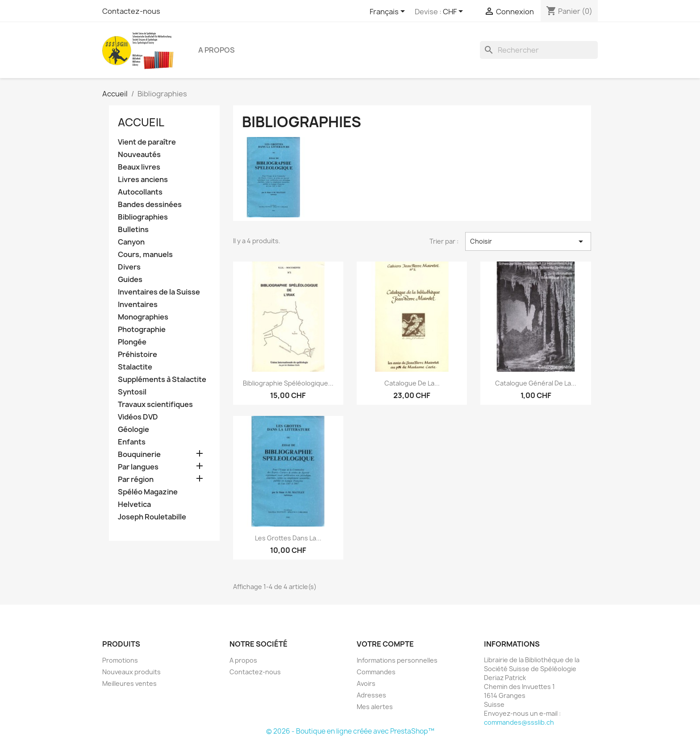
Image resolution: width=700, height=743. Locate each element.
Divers (129, 267)
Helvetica (134, 504)
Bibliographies (143, 217)
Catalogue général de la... (536, 383)
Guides (130, 280)
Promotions (120, 660)
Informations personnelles (397, 660)
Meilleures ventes (129, 683)
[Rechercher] (539, 50)
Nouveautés (139, 155)
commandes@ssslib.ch (519, 722)
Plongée (132, 342)
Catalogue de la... (412, 383)
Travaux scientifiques (155, 405)
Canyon (131, 242)
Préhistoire (137, 355)
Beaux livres (139, 167)
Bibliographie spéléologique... (288, 383)
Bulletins (133, 230)
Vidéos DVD (138, 417)
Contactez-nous (131, 11)
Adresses (371, 695)
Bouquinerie (139, 455)
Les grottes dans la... (288, 538)
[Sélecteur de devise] (454, 12)
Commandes (376, 672)
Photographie (142, 330)
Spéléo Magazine (148, 492)
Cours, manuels (145, 255)
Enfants (132, 442)
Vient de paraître (147, 142)
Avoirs (366, 683)
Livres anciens (143, 180)
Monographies (143, 317)
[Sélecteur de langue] (389, 12)
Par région (136, 479)
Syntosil (132, 392)
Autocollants (140, 192)
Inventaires (138, 305)
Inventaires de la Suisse (159, 292)
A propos (217, 50)
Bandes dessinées (150, 205)
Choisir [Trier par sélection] (528, 241)
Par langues (138, 467)
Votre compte (385, 644)
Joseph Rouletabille (152, 517)
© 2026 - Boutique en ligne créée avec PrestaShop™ (350, 731)
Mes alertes (375, 707)
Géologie (133, 430)
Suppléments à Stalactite (162, 380)
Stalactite (135, 367)
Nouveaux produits (131, 672)
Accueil (141, 122)
